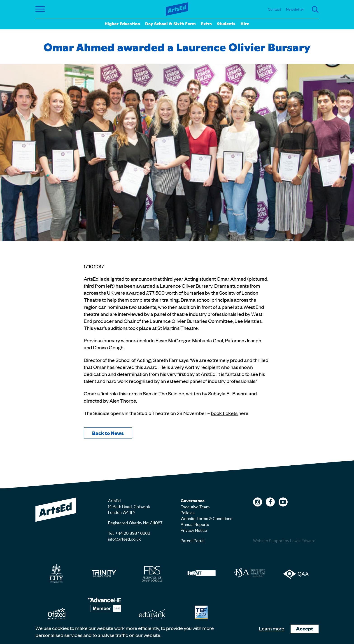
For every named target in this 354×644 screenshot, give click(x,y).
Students (226, 23)
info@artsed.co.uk (124, 539)
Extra (206, 23)
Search (315, 9)
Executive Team (195, 506)
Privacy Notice (194, 530)
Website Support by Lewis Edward (284, 540)
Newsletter (295, 9)
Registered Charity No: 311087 (135, 522)
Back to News (108, 433)
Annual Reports (195, 524)
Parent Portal (193, 540)
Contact (275, 9)
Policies (188, 512)
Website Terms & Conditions (206, 518)
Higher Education (122, 23)
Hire (245, 23)
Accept (305, 629)
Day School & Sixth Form (170, 23)
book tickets (225, 413)
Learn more (272, 628)
